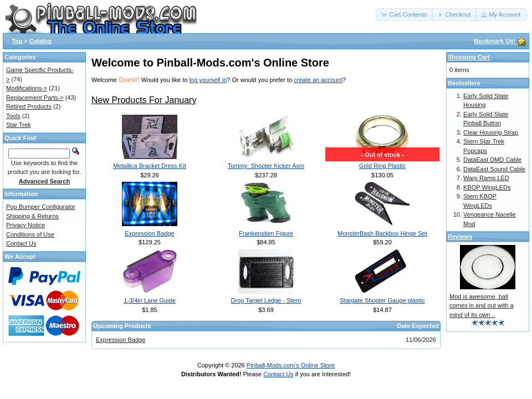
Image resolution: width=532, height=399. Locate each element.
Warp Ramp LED (486, 178)
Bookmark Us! (500, 41)
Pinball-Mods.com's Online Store (291, 365)
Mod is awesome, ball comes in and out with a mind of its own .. (482, 306)
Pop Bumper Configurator (41, 207)
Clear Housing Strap (491, 132)
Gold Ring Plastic (382, 166)
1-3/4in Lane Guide (150, 300)
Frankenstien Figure (266, 233)
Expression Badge (149, 233)
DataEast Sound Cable (494, 169)
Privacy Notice (25, 225)
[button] (405, 15)
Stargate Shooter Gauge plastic (382, 300)
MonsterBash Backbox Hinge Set (382, 233)
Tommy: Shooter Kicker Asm (266, 166)
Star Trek (19, 125)
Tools (13, 116)
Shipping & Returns (32, 216)
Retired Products (29, 106)
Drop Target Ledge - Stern (266, 300)
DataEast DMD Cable (492, 160)
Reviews (460, 237)
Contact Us (21, 243)
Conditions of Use (30, 234)
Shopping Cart (469, 57)
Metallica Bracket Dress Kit (149, 166)
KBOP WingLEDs (487, 187)
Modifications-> (27, 88)
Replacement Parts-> (35, 98)
